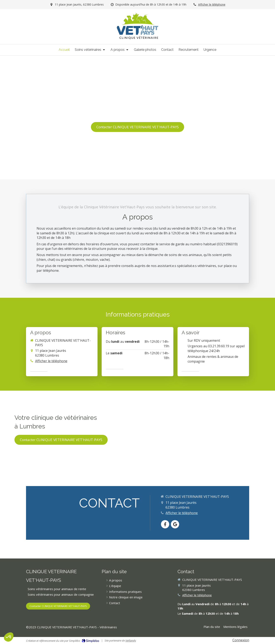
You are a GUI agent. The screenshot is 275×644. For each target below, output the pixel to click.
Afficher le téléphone (212, 4)
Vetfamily (131, 640)
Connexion (241, 640)
